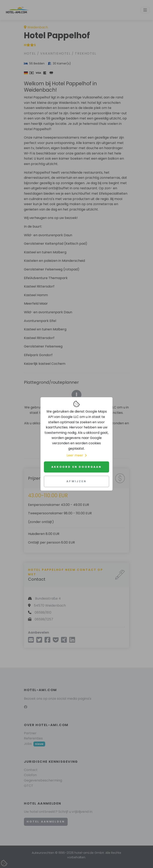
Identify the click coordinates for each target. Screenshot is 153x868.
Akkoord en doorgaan (76, 467)
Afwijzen (76, 481)
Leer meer (77, 455)
